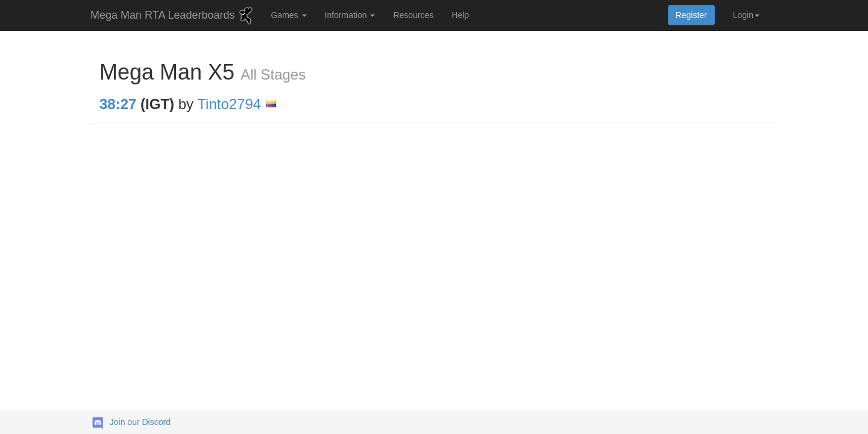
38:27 (118, 104)
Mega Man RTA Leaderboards (173, 16)
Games (288, 15)
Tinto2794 (229, 104)
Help (460, 15)
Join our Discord (140, 422)
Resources (413, 15)
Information (350, 15)
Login (746, 15)
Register (691, 15)
